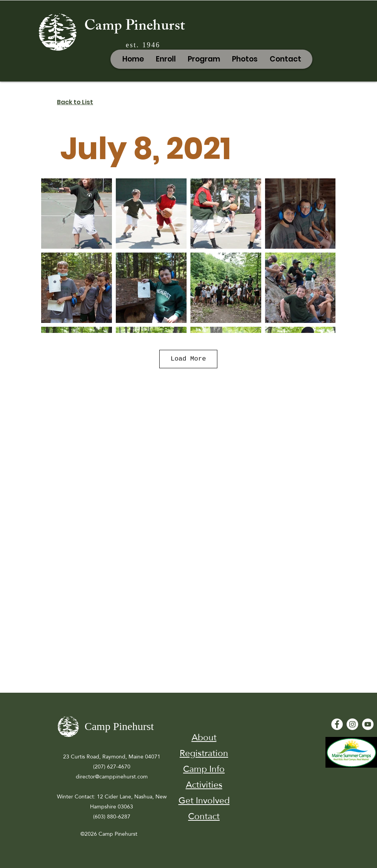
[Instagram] (352, 724)
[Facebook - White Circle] (337, 724)
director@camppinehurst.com (112, 777)
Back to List (75, 102)
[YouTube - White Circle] (368, 724)
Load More (188, 359)
